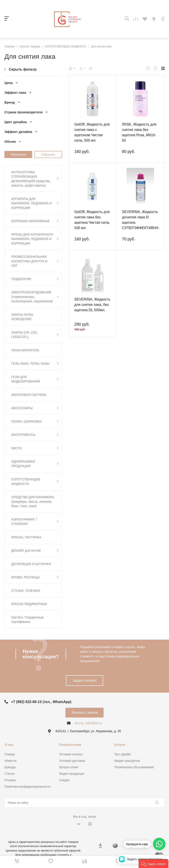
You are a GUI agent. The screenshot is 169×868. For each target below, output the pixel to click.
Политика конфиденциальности (27, 787)
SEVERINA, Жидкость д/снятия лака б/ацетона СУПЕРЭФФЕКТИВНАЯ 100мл (141, 223)
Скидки (64, 780)
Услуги (120, 745)
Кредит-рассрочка (127, 761)
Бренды (10, 767)
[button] (153, 864)
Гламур (10, 754)
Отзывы (10, 780)
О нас (9, 745)
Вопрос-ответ (69, 767)
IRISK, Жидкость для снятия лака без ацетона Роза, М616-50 (139, 132)
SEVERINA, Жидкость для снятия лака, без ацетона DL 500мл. (92, 305)
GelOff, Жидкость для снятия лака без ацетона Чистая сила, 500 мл (92, 220)
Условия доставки (72, 761)
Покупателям (70, 745)
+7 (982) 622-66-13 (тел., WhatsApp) (41, 702)
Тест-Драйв (122, 754)
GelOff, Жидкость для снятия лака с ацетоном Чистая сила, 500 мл (92, 132)
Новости (10, 761)
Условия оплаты (71, 754)
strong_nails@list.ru (88, 723)
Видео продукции (72, 774)
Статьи (9, 774)
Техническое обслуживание (134, 767)
